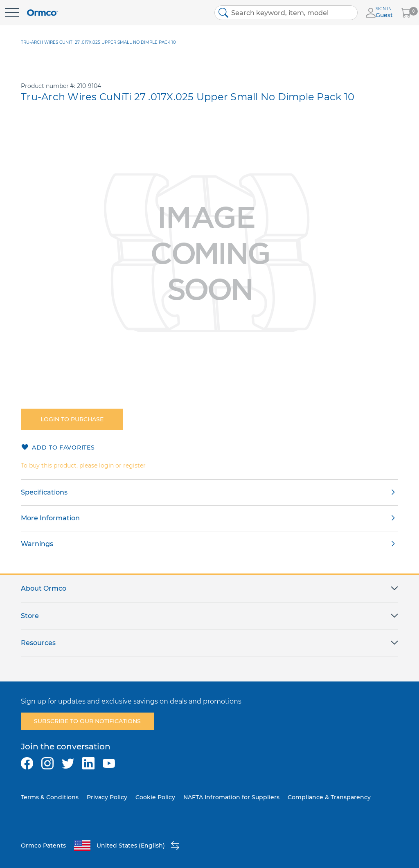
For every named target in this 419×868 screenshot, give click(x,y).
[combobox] (286, 13)
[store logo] (42, 13)
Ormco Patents (43, 846)
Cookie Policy (155, 797)
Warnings (37, 544)
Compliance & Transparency (329, 797)
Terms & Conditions (50, 797)
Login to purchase (72, 419)
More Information (50, 518)
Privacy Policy (107, 797)
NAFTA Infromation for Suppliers (231, 797)
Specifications (44, 492)
